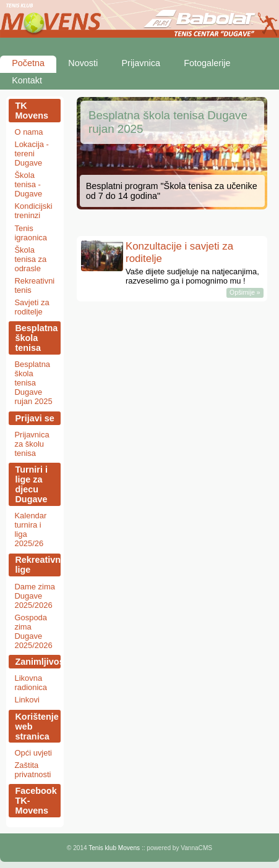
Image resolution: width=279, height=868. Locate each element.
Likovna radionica (31, 683)
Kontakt (27, 80)
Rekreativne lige (38, 565)
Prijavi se (34, 418)
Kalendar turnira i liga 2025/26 (30, 529)
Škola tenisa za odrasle (30, 259)
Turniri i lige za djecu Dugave (31, 484)
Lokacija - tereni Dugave (31, 154)
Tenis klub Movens (114, 848)
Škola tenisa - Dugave (28, 184)
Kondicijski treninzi (33, 211)
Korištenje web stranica (36, 727)
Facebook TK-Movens (36, 801)
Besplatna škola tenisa (36, 338)
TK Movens (32, 111)
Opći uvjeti (33, 753)
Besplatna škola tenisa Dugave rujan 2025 (33, 383)
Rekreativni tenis (34, 285)
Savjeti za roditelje (32, 307)
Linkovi (27, 700)
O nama (28, 132)
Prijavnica (141, 63)
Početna (28, 63)
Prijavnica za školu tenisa (32, 444)
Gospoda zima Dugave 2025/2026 (33, 631)
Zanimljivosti (38, 662)
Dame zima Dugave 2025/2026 (35, 596)
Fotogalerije (207, 63)
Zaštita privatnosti (32, 770)
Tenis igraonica (31, 233)
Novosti (83, 63)
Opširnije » (245, 293)
